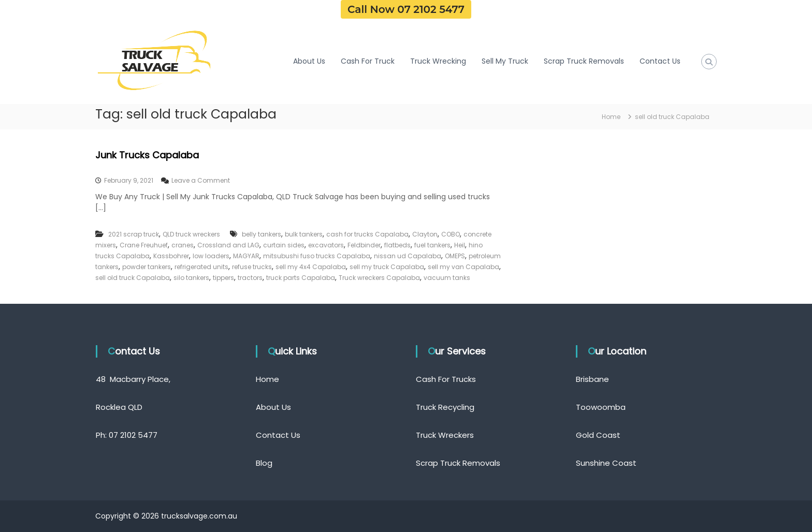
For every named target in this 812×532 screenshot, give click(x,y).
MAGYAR (246, 256)
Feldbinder (364, 245)
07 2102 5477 (133, 435)
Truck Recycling (445, 407)
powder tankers (147, 267)
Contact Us (660, 61)
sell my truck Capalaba (387, 267)
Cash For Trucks (446, 379)
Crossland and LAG (228, 245)
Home (267, 379)
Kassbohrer (171, 256)
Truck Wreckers (445, 435)
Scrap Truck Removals (584, 61)
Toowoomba (601, 407)
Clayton (425, 234)
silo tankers (191, 278)
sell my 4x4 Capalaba (311, 267)
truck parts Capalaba (301, 278)
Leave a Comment (201, 180)
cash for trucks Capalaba (367, 234)
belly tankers (262, 234)
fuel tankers (432, 245)
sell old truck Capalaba (133, 278)
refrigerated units (201, 267)
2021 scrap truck (134, 234)
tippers (223, 278)
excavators (326, 245)
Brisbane (592, 379)
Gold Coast (598, 435)
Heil (460, 245)
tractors (250, 278)
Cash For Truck (368, 61)
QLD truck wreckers (191, 234)
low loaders (211, 256)
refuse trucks (252, 267)
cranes (183, 245)
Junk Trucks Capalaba (147, 155)
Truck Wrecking (438, 61)
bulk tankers (304, 234)
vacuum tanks (447, 278)
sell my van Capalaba (463, 267)
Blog (264, 463)
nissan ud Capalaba (408, 256)
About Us (309, 61)
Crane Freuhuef (144, 245)
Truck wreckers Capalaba (379, 278)
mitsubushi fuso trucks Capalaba (317, 256)
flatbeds (397, 245)
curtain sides (284, 245)
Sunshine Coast (606, 463)
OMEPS (455, 256)
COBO (451, 234)
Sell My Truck (505, 61)
